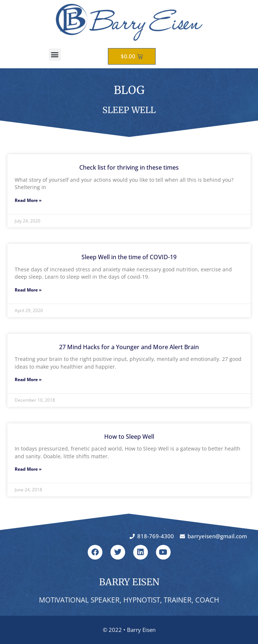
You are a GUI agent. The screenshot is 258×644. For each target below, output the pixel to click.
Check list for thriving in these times (129, 167)
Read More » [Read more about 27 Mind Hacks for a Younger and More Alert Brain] (28, 379)
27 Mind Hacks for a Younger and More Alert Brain (129, 347)
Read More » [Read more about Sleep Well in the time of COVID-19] (28, 290)
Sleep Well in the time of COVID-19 (129, 257)
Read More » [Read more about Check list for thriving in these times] (28, 200)
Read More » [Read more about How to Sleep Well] (28, 469)
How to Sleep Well (129, 436)
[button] (55, 55)
